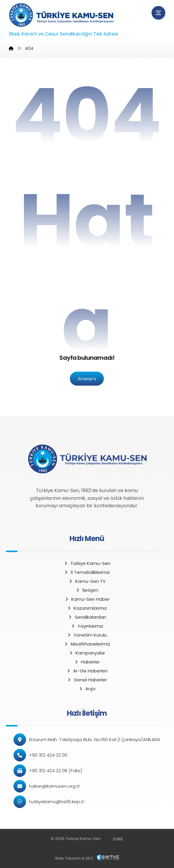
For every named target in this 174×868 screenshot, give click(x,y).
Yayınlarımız (87, 626)
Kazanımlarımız (87, 608)
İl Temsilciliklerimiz (87, 572)
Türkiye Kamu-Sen (87, 563)
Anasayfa (87, 379)
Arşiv (87, 689)
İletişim (87, 590)
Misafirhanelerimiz (87, 644)
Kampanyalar (87, 653)
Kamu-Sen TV (87, 581)
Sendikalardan (87, 617)
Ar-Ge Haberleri (87, 671)
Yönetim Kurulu (87, 635)
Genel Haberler (87, 680)
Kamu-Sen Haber (87, 599)
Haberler (87, 662)
